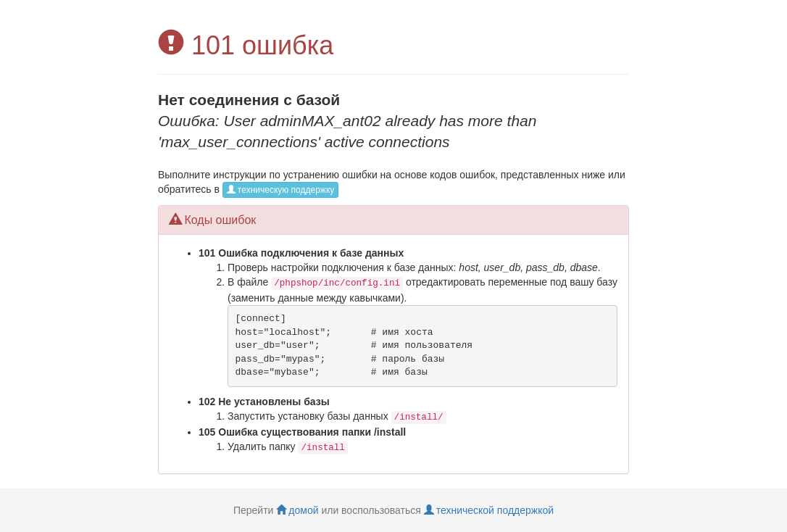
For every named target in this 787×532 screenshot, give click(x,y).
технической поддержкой (489, 510)
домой (297, 510)
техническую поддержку (280, 190)
